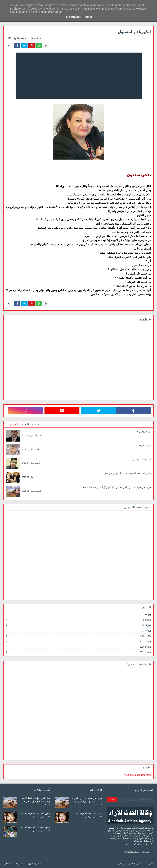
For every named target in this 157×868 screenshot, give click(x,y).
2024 (146, 625)
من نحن (122, 864)
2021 (145, 642)
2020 (145, 647)
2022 (145, 636)
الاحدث (25, 425)
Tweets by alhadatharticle (137, 775)
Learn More (74, 17)
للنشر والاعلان (136, 864)
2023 (146, 631)
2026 (147, 615)
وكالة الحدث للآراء (11, 864)
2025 (147, 620)
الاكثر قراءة (12, 425)
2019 (145, 652)
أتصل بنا (150, 864)
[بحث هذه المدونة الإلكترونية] (135, 799)
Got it (88, 17)
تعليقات (35, 425)
